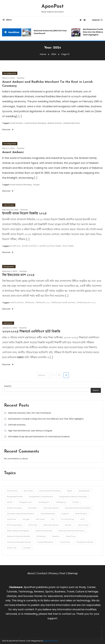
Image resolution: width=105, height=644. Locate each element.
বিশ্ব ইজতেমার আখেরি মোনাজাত (63, 303)
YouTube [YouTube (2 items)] (27, 548)
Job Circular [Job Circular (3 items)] (83, 525)
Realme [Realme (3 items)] (56, 536)
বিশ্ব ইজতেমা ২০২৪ (43, 303)
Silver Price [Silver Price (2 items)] (71, 536)
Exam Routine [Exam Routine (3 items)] (81, 514)
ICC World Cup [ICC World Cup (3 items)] (67, 519)
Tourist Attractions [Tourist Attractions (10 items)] (45, 542)
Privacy (54, 573)
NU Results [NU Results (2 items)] (41, 536)
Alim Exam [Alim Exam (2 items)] (28, 491)
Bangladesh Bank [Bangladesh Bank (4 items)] (15, 497)
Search (98, 20)
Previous (42, 375)
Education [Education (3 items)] (33, 508)
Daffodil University (17, 425)
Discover (8, 130)
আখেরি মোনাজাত (17, 303)
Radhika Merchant (72, 123)
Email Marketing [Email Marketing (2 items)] (48, 514)
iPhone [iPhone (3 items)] (68, 525)
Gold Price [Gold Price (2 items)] (12, 519)
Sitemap (73, 573)
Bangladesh (9, 267)
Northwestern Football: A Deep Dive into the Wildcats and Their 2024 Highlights (46, 419)
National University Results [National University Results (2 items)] (19, 536)
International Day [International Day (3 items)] (51, 525)
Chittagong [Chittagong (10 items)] (61, 502)
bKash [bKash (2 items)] (10, 502)
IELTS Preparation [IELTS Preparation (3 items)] (15, 525)
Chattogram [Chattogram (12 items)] (44, 502)
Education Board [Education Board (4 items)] (51, 508)
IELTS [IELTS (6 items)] (83, 519)
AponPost (52, 6)
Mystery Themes (51, 641)
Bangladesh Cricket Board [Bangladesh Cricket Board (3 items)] (41, 497)
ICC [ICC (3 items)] (53, 519)
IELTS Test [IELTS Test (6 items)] (33, 525)
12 (59, 375)
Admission (8, 323)
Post (63, 573)
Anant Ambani (17, 123)
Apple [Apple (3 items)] (70, 491)
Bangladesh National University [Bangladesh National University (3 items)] (73, 497)
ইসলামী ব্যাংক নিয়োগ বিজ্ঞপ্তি (50, 246)
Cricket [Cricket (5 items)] (75, 502)
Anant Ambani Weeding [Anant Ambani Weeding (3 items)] (50, 491)
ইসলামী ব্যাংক (15, 246)
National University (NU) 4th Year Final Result (50, 32)
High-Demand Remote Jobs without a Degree (30, 431)
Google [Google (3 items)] (26, 519)
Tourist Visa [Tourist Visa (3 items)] (65, 542)
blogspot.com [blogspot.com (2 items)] (25, 502)
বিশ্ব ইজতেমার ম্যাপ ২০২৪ (18, 275)
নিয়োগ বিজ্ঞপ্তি (68, 246)
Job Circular (9, 205)
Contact (42, 573)
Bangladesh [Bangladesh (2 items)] (84, 491)
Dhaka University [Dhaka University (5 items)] (14, 508)
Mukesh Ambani (55, 123)
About (31, 573)
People (36, 185)
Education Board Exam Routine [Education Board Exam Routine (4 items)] (21, 514)
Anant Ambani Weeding (35, 123)
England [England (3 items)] (65, 514)
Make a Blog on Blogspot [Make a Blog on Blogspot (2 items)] (18, 531)
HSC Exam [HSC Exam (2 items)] (40, 519)
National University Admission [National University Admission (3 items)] (72, 531)
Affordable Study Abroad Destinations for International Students (39, 437)
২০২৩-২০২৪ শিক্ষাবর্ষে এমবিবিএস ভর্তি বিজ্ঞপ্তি (31, 332)
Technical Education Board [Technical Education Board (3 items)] (19, 542)
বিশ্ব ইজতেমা (30, 303)
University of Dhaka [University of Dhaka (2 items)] (85, 542)
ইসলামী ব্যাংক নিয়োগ (30, 246)
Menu (7, 20)
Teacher (21, 78)
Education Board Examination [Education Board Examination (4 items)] (78, 508)
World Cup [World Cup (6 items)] (12, 548)
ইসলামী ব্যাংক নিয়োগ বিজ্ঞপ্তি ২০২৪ (24, 214)
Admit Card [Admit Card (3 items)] (12, 491)
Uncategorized (10, 73)
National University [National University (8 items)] (44, 531)
